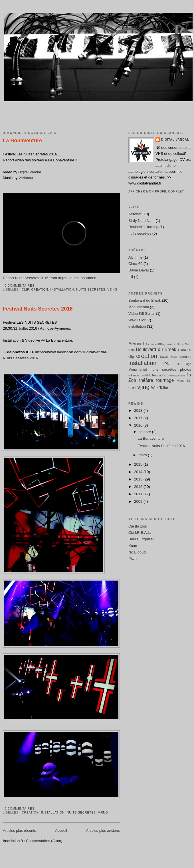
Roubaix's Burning (143, 227)
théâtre (146, 380)
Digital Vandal (30, 172)
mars (143, 455)
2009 (139, 501)
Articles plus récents (19, 831)
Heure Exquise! (141, 539)
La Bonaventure (22, 141)
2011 (139, 494)
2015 (139, 464)
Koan (133, 546)
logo (188, 364)
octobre (145, 432)
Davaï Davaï (139, 270)
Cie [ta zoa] (138, 526)
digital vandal (69, 278)
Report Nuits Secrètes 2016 (26, 278)
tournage (165, 380)
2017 (139, 418)
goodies (185, 357)
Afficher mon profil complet (156, 191)
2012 (139, 487)
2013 (139, 479)
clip (25, 290)
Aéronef (135, 214)
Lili (131, 277)
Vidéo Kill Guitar (142, 314)
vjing (113, 290)
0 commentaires (20, 286)
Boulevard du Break (145, 300)
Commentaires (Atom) (44, 841)
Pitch (133, 558)
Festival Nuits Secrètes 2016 (38, 309)
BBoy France (167, 344)
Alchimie (135, 257)
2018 (139, 410)
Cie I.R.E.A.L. (140, 533)
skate (182, 375)
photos (186, 369)
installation (62, 290)
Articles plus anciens (103, 831)
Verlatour (26, 178)
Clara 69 (135, 264)
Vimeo (91, 278)
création (40, 290)
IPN (167, 364)
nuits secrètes (91, 290)
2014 (139, 472)
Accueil (61, 831)
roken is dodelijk (140, 375)
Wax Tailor (137, 320)
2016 (139, 425)
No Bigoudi (138, 552)
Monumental (139, 307)
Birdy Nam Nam (142, 221)
